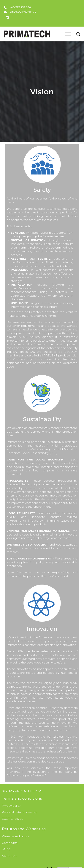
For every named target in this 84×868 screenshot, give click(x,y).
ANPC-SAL (9, 856)
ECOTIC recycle (13, 819)
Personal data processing (19, 812)
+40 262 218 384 (20, 7)
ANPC (6, 849)
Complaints (10, 843)
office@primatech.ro (23, 12)
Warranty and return (15, 836)
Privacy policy (11, 806)
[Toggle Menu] (68, 34)
